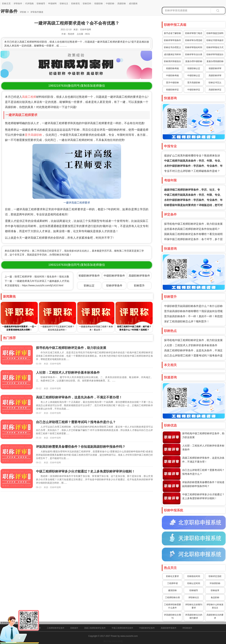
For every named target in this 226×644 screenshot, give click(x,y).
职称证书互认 (215, 83)
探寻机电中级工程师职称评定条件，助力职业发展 (193, 224)
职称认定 (89, 285)
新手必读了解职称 (172, 33)
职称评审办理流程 (194, 40)
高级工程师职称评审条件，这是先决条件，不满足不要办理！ (79, 397)
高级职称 (122, 4)
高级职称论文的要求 (215, 616)
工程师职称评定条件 (56, 628)
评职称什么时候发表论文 (215, 606)
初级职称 (99, 4)
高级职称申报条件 (169, 628)
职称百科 (87, 4)
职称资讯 (76, 4)
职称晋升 (139, 285)
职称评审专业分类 (194, 54)
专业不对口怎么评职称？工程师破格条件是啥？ (192, 171)
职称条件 (74, 628)
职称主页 (6, 4)
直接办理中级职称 (194, 61)
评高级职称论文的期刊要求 (194, 616)
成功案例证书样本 (172, 54)
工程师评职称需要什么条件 (172, 606)
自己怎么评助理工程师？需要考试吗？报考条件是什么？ (76, 422)
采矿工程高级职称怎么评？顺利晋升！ (187, 321)
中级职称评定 (194, 90)
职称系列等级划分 (172, 61)
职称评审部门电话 (194, 33)
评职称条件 (187, 628)
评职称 (23, 12)
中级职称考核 (172, 76)
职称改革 (215, 590)
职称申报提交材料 (215, 33)
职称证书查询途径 (215, 40)
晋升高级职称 (33, 135)
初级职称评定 (172, 90)
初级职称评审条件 (89, 276)
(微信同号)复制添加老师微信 (77, 86)
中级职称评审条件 (114, 276)
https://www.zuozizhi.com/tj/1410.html (43, 285)
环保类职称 (215, 583)
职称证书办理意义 (172, 47)
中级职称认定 (194, 76)
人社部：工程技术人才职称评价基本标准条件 (191, 345)
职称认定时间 (194, 583)
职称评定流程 (215, 576)
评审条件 (18, 4)
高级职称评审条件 (139, 276)
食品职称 (215, 597)
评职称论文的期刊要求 (194, 606)
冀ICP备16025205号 (113, 641)
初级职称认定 (194, 68)
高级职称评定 (215, 90)
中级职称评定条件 (147, 628)
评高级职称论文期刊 (172, 616)
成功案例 (133, 4)
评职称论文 (194, 597)
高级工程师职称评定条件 (95, 628)
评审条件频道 (36, 12)
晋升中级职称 (172, 83)
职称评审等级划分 (215, 54)
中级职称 (110, 4)
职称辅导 (41, 4)
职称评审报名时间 (194, 47)
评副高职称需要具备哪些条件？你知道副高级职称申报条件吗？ (81, 447)
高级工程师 (29, 97)
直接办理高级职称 (215, 61)
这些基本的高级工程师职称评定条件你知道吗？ (192, 229)
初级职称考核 (172, 68)
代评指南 (29, 4)
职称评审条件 (114, 285)
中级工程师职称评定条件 (122, 628)
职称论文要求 (172, 576)
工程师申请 (172, 583)
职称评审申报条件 (172, 40)
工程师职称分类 (172, 597)
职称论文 (64, 4)
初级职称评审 (215, 68)
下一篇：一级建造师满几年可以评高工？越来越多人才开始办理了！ (42, 281)
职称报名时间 (194, 576)
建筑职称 (172, 590)
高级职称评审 (215, 76)
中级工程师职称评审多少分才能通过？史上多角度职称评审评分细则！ (85, 471)
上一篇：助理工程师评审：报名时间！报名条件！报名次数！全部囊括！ (44, 277)
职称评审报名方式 (215, 47)
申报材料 (52, 4)
